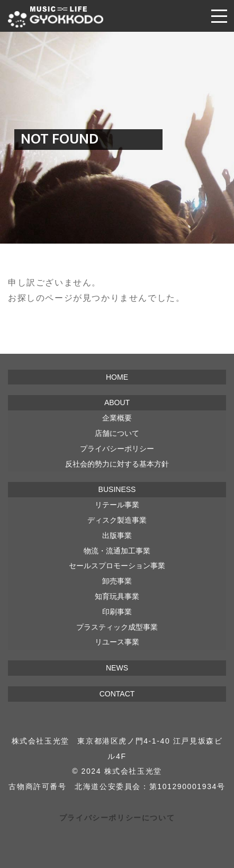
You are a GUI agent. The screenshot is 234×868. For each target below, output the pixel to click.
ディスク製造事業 (117, 520)
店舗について (117, 433)
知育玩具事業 (117, 596)
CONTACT (117, 694)
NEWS (117, 668)
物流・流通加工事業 (117, 551)
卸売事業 (117, 581)
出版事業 (117, 535)
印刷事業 (117, 612)
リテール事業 (117, 505)
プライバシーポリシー (117, 449)
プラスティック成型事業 (117, 627)
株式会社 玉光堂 (56, 17)
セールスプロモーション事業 (117, 566)
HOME (117, 377)
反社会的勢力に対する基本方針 (117, 464)
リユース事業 (117, 642)
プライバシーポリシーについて (117, 818)
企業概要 (117, 418)
